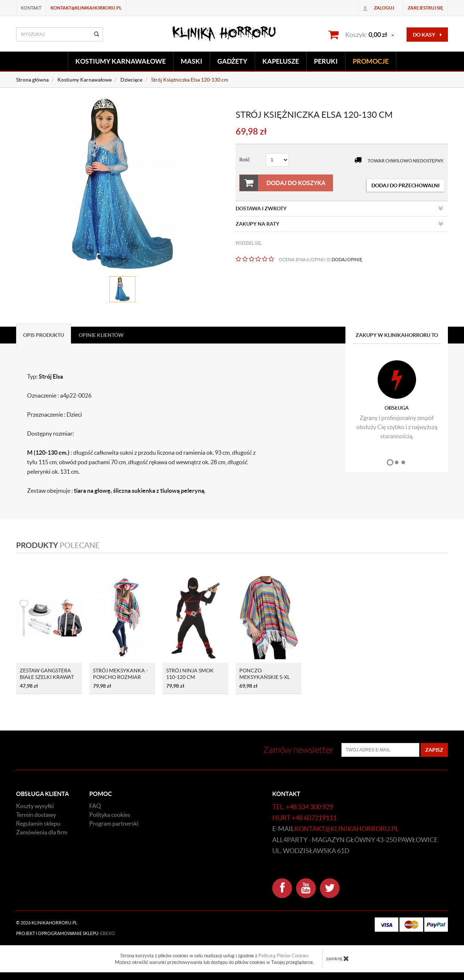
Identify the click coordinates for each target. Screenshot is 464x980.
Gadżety (232, 61)
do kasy (427, 35)
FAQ (95, 806)
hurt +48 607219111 (304, 818)
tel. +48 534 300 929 (303, 807)
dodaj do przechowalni (405, 185)
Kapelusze (281, 61)
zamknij (338, 958)
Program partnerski (114, 823)
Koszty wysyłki (35, 806)
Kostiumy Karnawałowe (121, 61)
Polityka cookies (110, 815)
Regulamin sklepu (38, 823)
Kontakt (31, 8)
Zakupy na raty (339, 224)
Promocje (371, 61)
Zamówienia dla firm (42, 832)
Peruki (326, 61)
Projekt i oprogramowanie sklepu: (66, 933)
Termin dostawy (36, 815)
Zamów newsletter (298, 750)
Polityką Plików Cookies (283, 956)
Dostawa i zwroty (339, 209)
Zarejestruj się (425, 8)
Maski (192, 61)
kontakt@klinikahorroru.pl (86, 8)
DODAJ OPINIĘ (347, 260)
